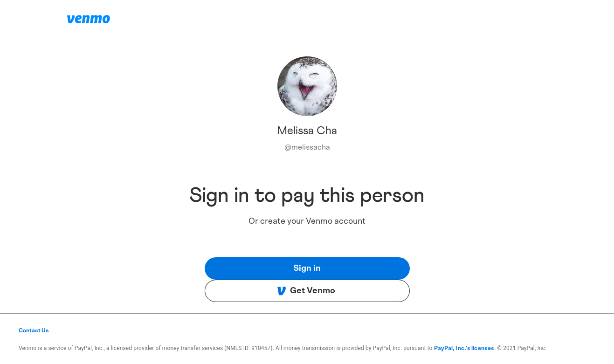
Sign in (307, 268)
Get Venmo (306, 291)
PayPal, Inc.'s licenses (464, 348)
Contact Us (34, 330)
